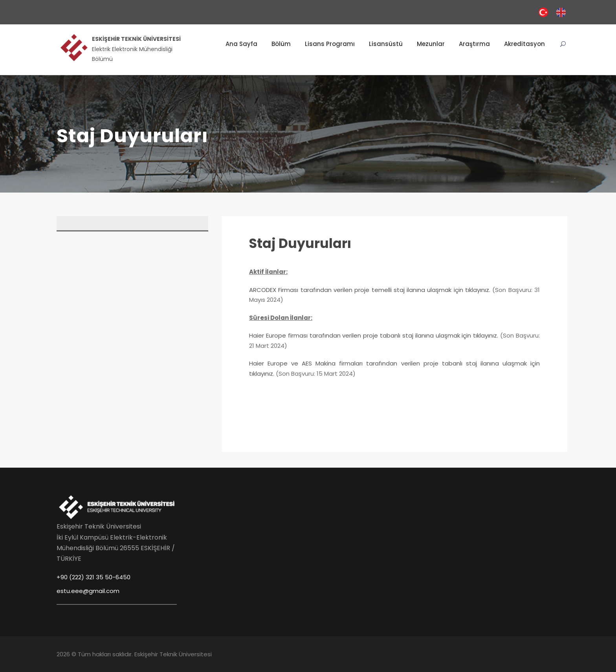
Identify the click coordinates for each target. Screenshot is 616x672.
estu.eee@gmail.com (88, 591)
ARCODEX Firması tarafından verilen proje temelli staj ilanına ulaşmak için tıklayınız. (370, 290)
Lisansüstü (386, 44)
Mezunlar (431, 44)
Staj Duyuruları (300, 243)
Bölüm (281, 44)
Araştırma (474, 44)
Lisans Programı (330, 44)
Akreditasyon (524, 44)
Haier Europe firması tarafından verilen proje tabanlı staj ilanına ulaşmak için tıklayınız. (374, 335)
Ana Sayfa (241, 44)
